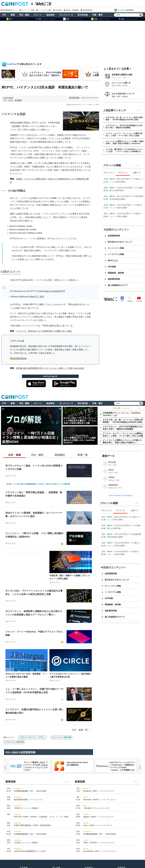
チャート (38, 15)
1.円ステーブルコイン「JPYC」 (32, 737)
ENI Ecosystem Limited (120, 179)
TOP (4, 15)
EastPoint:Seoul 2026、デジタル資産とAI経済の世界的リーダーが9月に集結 (126, 205)
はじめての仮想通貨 (124, 10)
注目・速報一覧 (80, 730)
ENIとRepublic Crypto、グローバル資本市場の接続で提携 (126, 182)
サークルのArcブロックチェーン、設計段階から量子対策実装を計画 (70, 675)
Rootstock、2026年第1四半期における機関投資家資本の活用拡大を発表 (127, 193)
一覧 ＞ (140, 408)
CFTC (11, 100)
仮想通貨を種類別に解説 (122, 75)
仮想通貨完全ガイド (9, 10)
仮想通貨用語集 (20, 358)
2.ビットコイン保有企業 (62, 737)
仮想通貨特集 (114, 236)
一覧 (138, 110)
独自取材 (50, 15)
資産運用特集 (86, 10)
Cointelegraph (116, 190)
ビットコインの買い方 (121, 83)
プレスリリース (66, 15)
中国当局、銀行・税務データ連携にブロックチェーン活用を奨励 (70, 577)
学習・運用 (97, 15)
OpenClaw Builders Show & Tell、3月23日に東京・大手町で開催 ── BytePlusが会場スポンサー (36, 766)
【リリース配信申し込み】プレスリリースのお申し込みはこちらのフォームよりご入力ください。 (79, 766)
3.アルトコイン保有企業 (14, 742)
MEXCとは (113, 260)
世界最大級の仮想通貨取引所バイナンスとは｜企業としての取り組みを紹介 (50, 368)
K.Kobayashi (8, 98)
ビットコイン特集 (27, 10)
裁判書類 (18, 100)
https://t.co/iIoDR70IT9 (55, 291)
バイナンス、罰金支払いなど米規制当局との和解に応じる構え (44, 331)
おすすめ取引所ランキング (123, 94)
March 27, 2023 (37, 297)
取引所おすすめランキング (120, 242)
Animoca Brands (117, 213)
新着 (13, 15)
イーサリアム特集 (44, 10)
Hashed (113, 202)
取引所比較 (83, 15)
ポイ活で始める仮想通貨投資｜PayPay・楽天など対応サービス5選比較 (42, 484)
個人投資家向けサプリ (118, 285)
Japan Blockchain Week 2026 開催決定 (120, 764)
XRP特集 (57, 10)
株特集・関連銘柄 (71, 10)
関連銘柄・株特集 (116, 273)
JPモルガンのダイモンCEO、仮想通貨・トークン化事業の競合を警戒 (26, 675)
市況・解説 (24, 15)
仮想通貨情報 (74, 98)
